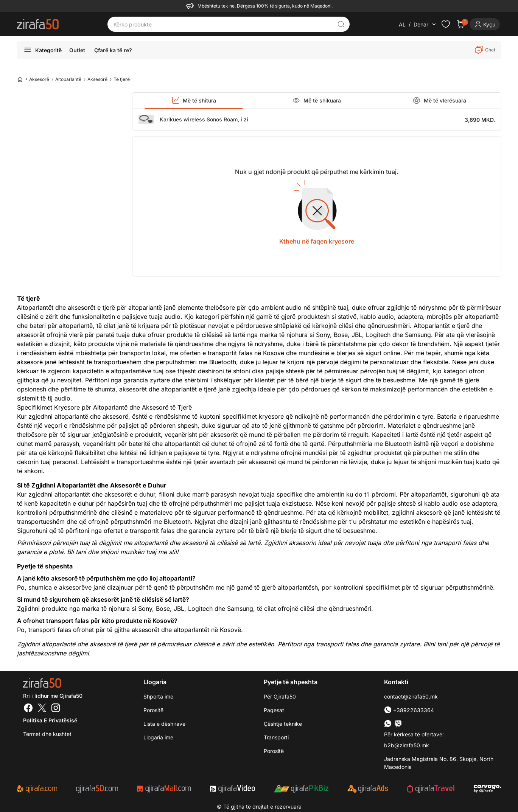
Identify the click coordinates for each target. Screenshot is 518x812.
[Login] (485, 24)
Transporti (276, 737)
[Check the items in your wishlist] (446, 24)
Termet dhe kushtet (47, 734)
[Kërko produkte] (223, 24)
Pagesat (274, 710)
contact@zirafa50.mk (411, 696)
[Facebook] (28, 709)
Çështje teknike (283, 724)
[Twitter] (42, 709)
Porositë (153, 710)
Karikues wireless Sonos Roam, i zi (204, 119)
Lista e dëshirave (164, 724)
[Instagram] (56, 709)
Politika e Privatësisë (50, 720)
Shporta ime (158, 696)
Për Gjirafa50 (280, 696)
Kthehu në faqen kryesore (317, 241)
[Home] (20, 79)
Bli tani (76, 552)
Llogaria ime (158, 737)
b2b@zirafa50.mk (407, 745)
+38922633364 (409, 710)
